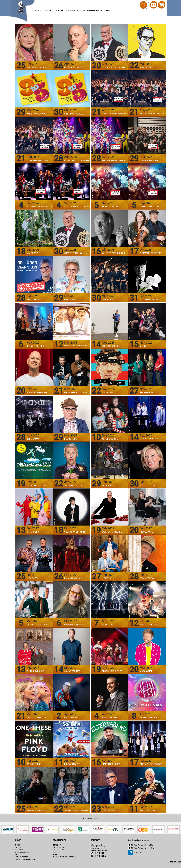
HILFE (55, 855)
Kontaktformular (23, 857)
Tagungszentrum (93, 10)
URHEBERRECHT (59, 847)
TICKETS (48, 10)
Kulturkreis (73, 10)
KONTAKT (95, 840)
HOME (38, 10)
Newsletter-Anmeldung (25, 859)
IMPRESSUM (57, 845)
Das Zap (59, 10)
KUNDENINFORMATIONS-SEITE (64, 857)
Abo (108, 10)
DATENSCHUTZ (58, 850)
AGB (54, 852)
